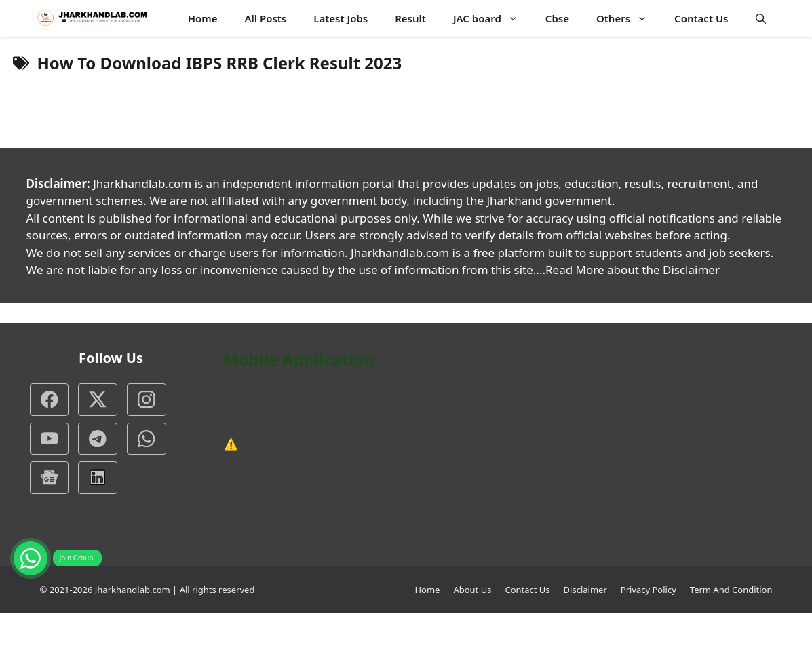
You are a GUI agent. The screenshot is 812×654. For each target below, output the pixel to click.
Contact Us (701, 18)
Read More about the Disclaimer (633, 270)
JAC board (492, 18)
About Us (472, 590)
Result (410, 18)
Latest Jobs (341, 18)
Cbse (557, 18)
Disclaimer (585, 590)
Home (203, 18)
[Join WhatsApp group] (31, 558)
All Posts (265, 18)
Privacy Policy (649, 590)
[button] (761, 18)
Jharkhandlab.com (133, 590)
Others (629, 18)
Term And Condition (731, 590)
